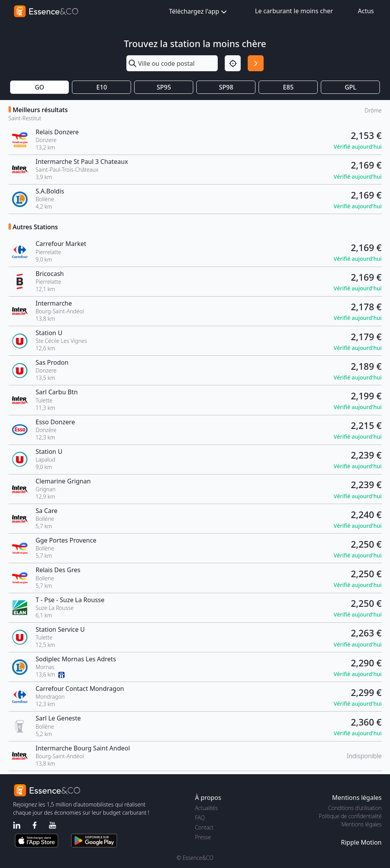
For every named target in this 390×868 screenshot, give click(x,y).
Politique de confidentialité (350, 816)
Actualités (207, 808)
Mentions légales (361, 824)
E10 (102, 87)
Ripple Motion (361, 842)
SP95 (164, 87)
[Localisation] (233, 63)
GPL (350, 87)
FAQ (200, 818)
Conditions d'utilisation (355, 808)
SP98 (226, 87)
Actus (366, 11)
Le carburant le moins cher (294, 11)
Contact (204, 827)
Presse (203, 837)
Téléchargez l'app (199, 12)
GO (39, 87)
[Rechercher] (256, 63)
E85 (288, 87)
